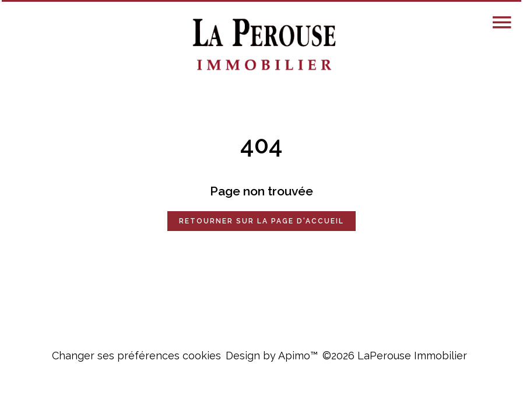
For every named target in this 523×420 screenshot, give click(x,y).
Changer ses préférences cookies (136, 356)
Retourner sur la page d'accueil (261, 221)
